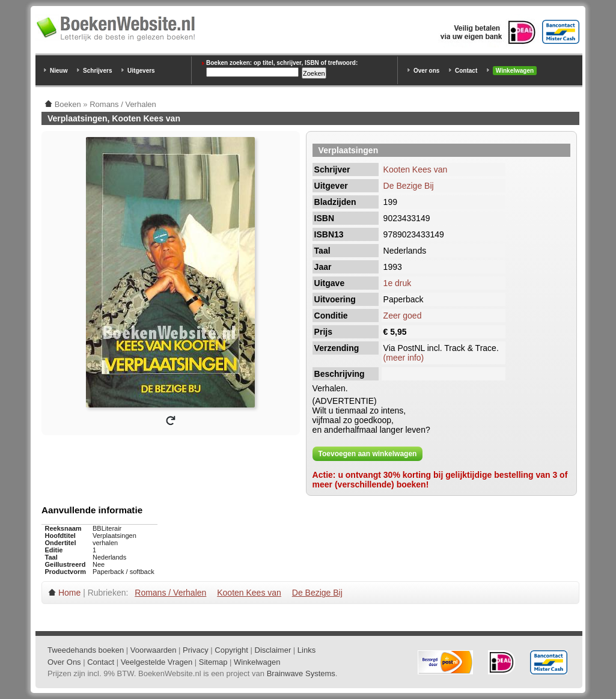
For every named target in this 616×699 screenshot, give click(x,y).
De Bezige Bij (409, 186)
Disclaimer (273, 650)
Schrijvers (97, 71)
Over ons (426, 71)
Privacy (196, 650)
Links (306, 650)
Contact (466, 71)
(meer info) (404, 358)
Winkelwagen (515, 71)
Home (69, 593)
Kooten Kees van (416, 169)
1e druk (398, 283)
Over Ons (64, 662)
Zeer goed (403, 316)
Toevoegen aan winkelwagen (368, 454)
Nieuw (59, 71)
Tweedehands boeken (86, 650)
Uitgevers (141, 71)
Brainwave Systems (301, 673)
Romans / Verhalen (170, 593)
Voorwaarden (154, 650)
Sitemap (213, 662)
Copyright (231, 650)
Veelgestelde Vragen (157, 662)
